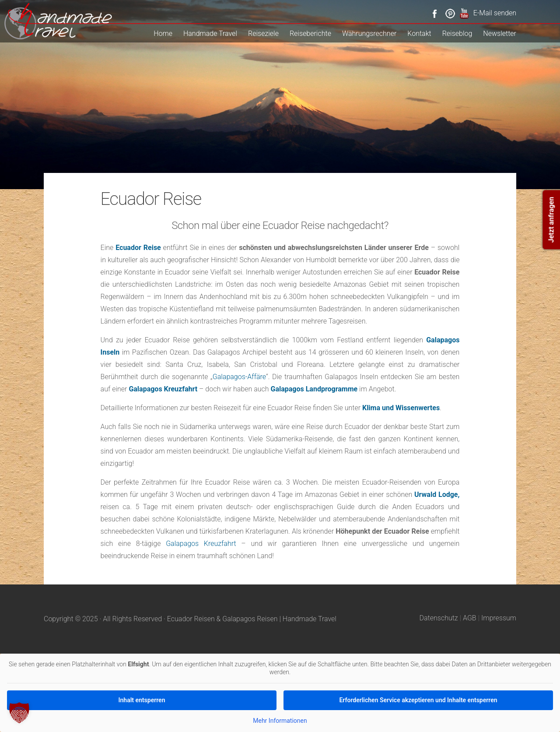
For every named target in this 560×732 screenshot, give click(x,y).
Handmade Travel (210, 33)
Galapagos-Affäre (239, 377)
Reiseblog (457, 33)
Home (163, 33)
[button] (19, 713)
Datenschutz (439, 618)
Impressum (499, 618)
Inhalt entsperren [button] (142, 700)
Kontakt (419, 33)
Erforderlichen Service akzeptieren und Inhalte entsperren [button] (418, 700)
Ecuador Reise (138, 248)
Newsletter (500, 33)
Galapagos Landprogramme (314, 389)
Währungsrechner (369, 33)
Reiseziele (263, 33)
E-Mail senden (495, 13)
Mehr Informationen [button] (280, 721)
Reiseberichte (310, 33)
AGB (470, 618)
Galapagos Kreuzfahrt (201, 544)
